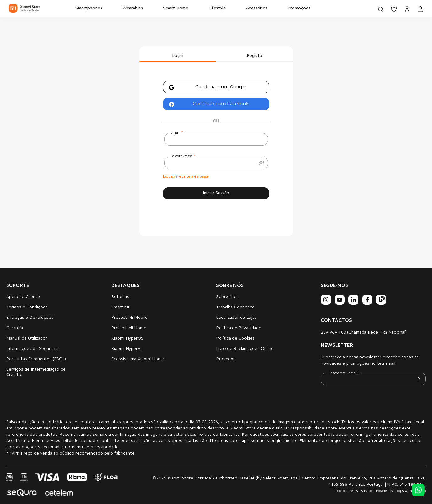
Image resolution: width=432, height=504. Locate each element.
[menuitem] (89, 9)
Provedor (226, 359)
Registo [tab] (254, 56)
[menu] (193, 9)
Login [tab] (178, 56)
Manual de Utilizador (27, 339)
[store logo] (25, 9)
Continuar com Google (205, 88)
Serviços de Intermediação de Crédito (36, 372)
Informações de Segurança (33, 349)
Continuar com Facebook (206, 105)
